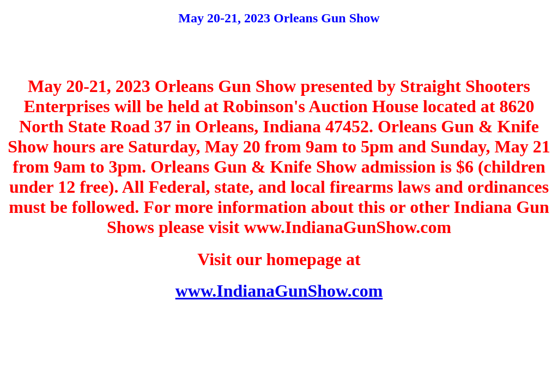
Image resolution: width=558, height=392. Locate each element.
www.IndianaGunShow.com (279, 291)
